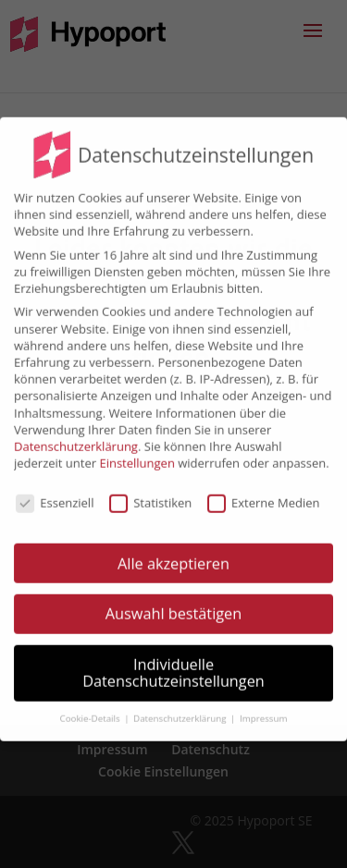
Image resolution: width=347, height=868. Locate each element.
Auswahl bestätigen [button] (173, 604)
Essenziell (55, 492)
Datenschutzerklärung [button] (181, 708)
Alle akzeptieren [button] (173, 553)
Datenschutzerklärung (76, 436)
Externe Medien (263, 492)
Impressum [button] (263, 708)
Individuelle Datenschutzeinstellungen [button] (173, 663)
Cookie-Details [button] (92, 708)
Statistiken (150, 492)
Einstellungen (136, 453)
